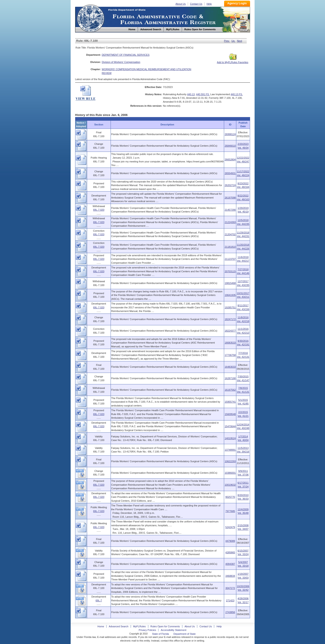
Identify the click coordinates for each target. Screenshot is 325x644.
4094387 (230, 564)
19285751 (230, 307)
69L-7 (99, 600)
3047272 (230, 588)
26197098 (230, 198)
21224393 (230, 222)
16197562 (230, 390)
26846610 (230, 146)
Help (209, 4)
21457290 (230, 210)
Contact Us (196, 4)
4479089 (230, 541)
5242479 (230, 527)
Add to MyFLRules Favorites (233, 61)
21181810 (230, 247)
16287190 (230, 378)
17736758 (230, 355)
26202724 (230, 185)
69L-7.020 (99, 210)
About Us (181, 4)
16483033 (230, 367)
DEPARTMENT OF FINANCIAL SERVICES (126, 55)
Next (240, 41)
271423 (230, 600)
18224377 (230, 331)
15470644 (230, 426)
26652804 (230, 159)
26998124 (230, 134)
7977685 (230, 511)
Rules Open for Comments (165, 626)
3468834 (230, 576)
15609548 (230, 414)
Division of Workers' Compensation (121, 62)
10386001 (230, 473)
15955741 (230, 402)
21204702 (230, 234)
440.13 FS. (237, 94)
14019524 (230, 438)
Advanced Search (119, 626)
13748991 (230, 450)
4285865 (230, 552)
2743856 (230, 612)
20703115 (230, 271)
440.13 (191, 94)
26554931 (230, 173)
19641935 (230, 295)
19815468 (230, 283)
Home (91, 18)
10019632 (230, 485)
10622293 (230, 461)
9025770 (230, 497)
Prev (227, 41)
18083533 (230, 343)
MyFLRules (139, 626)
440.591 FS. (203, 94)
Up (233, 41)
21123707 (230, 259)
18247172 (230, 319)
